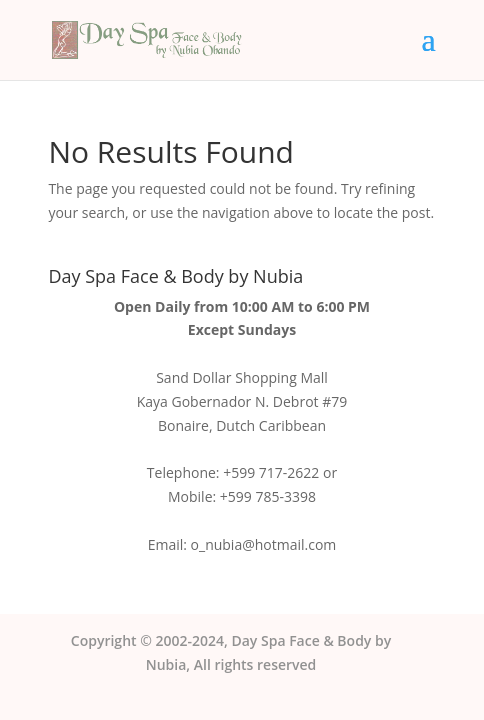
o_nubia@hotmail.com (264, 544)
